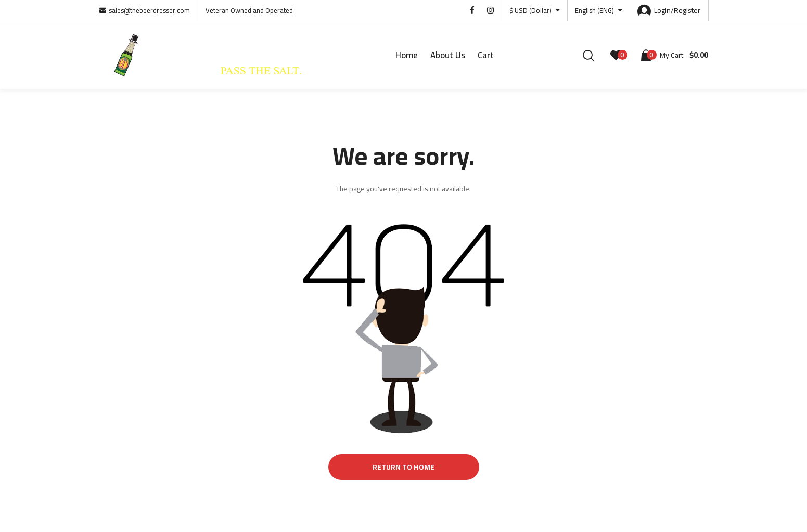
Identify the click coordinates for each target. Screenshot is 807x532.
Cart (486, 55)
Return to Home (403, 467)
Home (407, 55)
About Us (448, 55)
